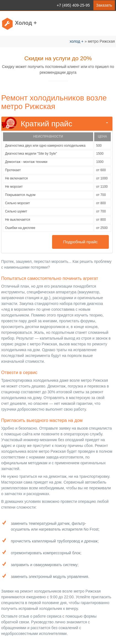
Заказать (104, 5)
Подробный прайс (80, 242)
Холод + (26, 23)
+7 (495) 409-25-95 (73, 5)
